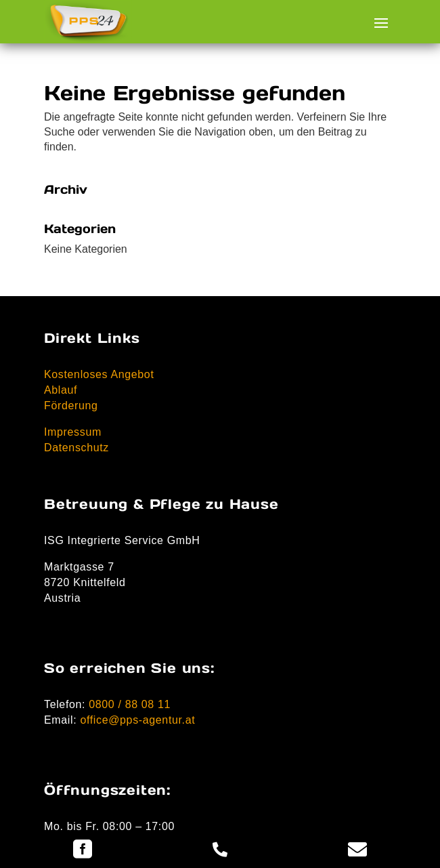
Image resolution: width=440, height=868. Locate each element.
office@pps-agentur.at (137, 720)
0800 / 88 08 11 (130, 704)
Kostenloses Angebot (99, 374)
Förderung (71, 406)
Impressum (73, 432)
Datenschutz (76, 448)
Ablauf (61, 390)
